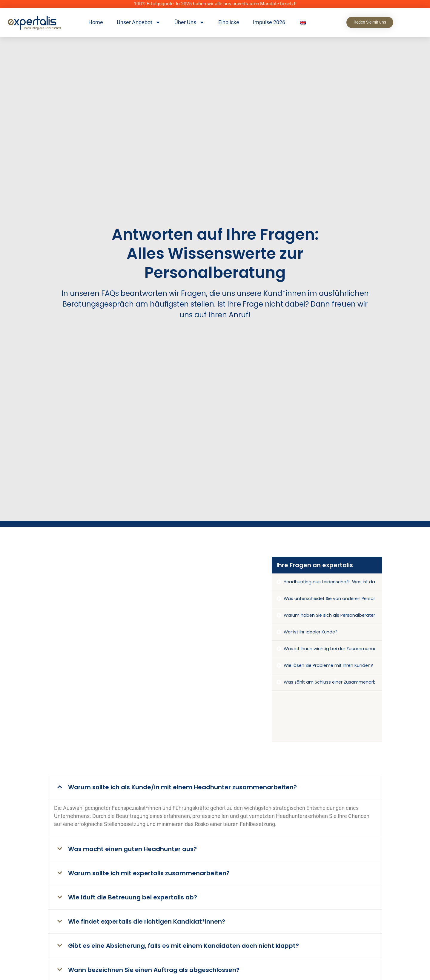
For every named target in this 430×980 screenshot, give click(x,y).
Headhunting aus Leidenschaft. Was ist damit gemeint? (329, 582)
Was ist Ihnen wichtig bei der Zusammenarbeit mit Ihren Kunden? (329, 649)
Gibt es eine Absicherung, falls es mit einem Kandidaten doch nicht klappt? (183, 946)
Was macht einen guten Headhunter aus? (132, 849)
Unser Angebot (139, 22)
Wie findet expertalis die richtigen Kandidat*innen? (147, 921)
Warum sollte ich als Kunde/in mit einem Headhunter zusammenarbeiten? (182, 787)
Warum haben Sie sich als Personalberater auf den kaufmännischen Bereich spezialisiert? (329, 615)
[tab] (327, 582)
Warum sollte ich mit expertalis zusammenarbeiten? (149, 873)
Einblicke (229, 22)
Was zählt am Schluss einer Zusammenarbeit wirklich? (329, 682)
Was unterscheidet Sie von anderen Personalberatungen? (329, 599)
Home (96, 22)
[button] (215, 787)
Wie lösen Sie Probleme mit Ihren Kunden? (328, 665)
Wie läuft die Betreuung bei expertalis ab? (133, 897)
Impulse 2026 (269, 22)
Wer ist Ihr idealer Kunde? (311, 632)
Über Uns (189, 22)
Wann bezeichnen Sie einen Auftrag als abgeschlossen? (154, 970)
